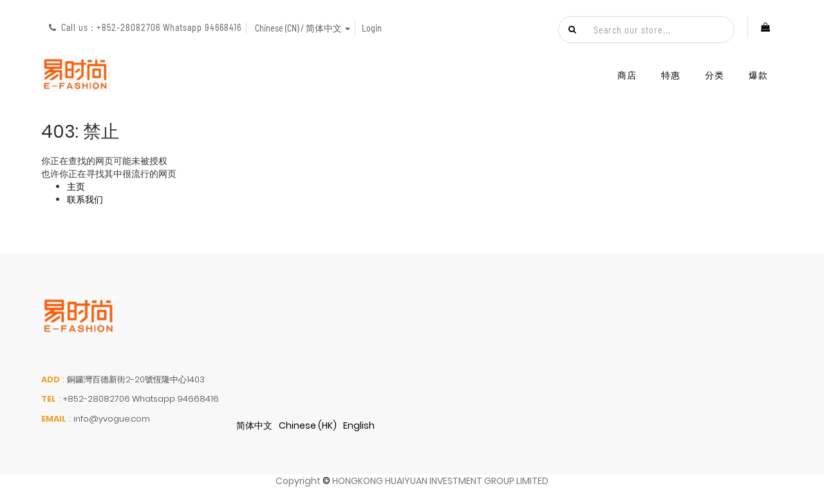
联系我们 (85, 200)
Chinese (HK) (308, 425)
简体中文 (254, 425)
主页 (76, 187)
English (359, 425)
